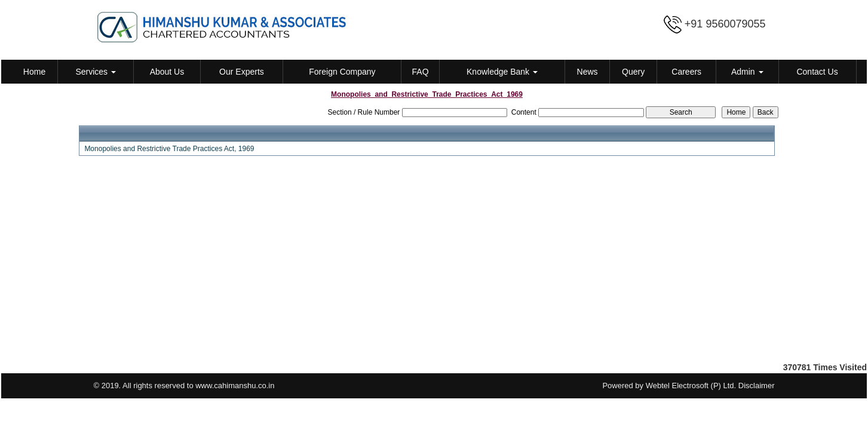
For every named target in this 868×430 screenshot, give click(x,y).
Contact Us (817, 72)
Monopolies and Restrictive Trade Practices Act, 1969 (169, 149)
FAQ (421, 72)
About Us (167, 72)
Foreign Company (342, 72)
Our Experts (242, 72)
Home (34, 72)
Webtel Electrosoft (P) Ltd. (691, 386)
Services (96, 72)
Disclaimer (757, 386)
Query (633, 72)
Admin (747, 72)
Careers (686, 72)
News (588, 72)
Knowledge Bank (502, 72)
